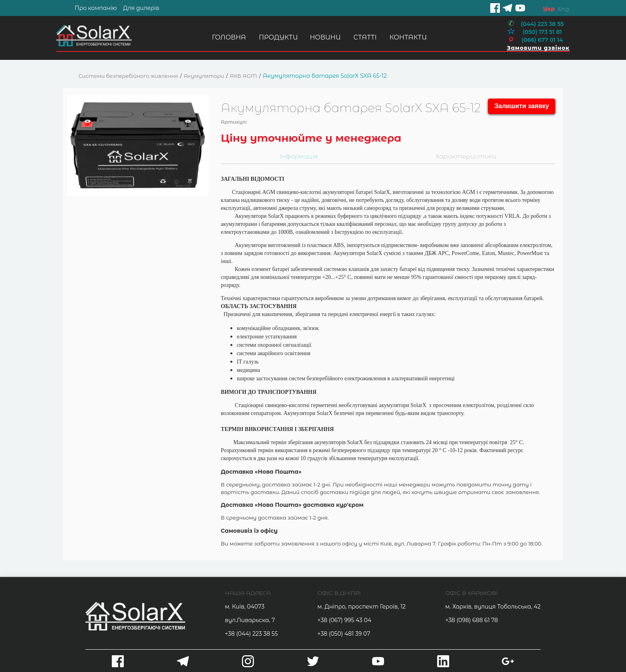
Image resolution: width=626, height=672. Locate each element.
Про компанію (96, 8)
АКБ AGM (244, 76)
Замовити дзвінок (537, 48)
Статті (364, 37)
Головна (228, 37)
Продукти (277, 37)
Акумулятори (204, 76)
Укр (549, 9)
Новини (324, 37)
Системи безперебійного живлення (128, 76)
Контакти (407, 37)
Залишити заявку (522, 106)
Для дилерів (141, 8)
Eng (563, 9)
